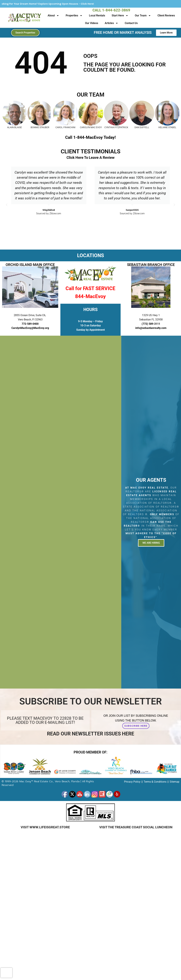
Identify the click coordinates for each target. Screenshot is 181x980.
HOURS (90, 309)
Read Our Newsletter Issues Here (91, 734)
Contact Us (131, 23)
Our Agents (151, 480)
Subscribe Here (136, 726)
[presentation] (6, 973)
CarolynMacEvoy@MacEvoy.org (30, 328)
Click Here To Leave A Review (90, 158)
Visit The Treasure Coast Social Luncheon (136, 827)
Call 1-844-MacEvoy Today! (90, 137)
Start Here (120, 16)
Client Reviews (166, 15)
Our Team (143, 16)
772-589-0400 (30, 324)
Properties (74, 16)
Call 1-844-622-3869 (111, 10)
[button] (7, 205)
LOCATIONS (90, 255)
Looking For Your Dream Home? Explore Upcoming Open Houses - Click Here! (64, 4)
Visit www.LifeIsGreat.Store (45, 827)
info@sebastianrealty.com (151, 328)
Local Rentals (97, 15)
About (53, 16)
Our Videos (92, 23)
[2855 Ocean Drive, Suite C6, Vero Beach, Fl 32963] (61, 512)
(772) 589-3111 (151, 324)
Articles (111, 23)
